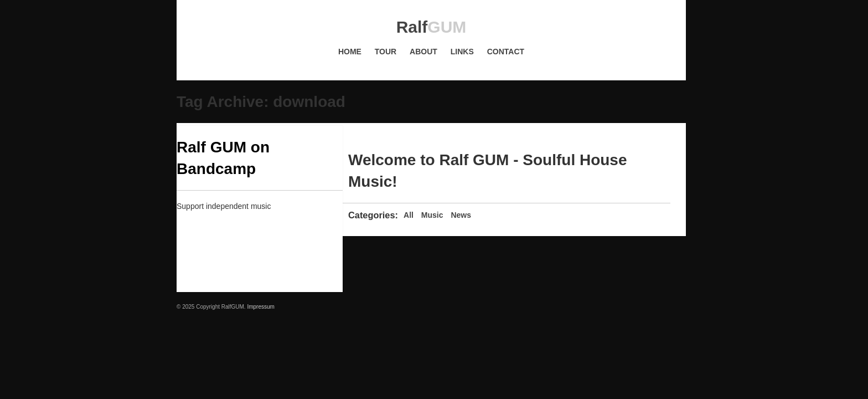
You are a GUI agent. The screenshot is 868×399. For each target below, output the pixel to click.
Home (350, 52)
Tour (386, 52)
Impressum (260, 307)
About (423, 52)
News (461, 215)
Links (462, 52)
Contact (506, 52)
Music (432, 215)
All (409, 215)
